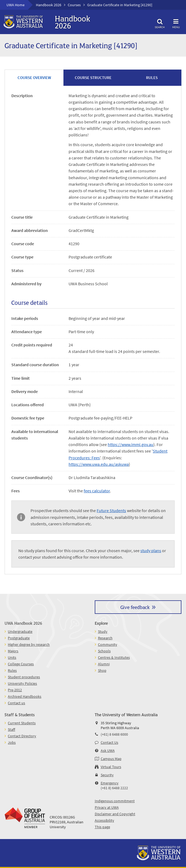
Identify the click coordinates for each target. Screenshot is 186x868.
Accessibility (104, 820)
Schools (104, 651)
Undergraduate (20, 631)
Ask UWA (108, 751)
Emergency (110, 783)
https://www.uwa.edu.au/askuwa (99, 464)
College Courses (21, 664)
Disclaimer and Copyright (115, 814)
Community (108, 644)
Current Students (22, 723)
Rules (12, 670)
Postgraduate (19, 638)
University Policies (22, 683)
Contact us (16, 703)
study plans (151, 551)
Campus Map (111, 759)
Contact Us (109, 742)
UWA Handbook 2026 (23, 623)
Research (105, 638)
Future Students (111, 510)
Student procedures (24, 677)
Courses (74, 5)
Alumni (104, 664)
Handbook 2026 (49, 5)
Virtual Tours (111, 767)
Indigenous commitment (115, 801)
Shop (102, 670)
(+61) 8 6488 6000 (114, 734)
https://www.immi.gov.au (131, 444)
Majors (13, 651)
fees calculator (97, 491)
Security (107, 775)
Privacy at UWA (107, 807)
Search (160, 23)
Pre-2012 (15, 690)
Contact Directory (22, 736)
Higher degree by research (29, 644)
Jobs (12, 742)
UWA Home (16, 5)
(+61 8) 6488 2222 (114, 788)
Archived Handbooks (25, 696)
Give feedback (135, 607)
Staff (11, 729)
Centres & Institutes (114, 657)
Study (103, 631)
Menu (176, 23)
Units (12, 657)
